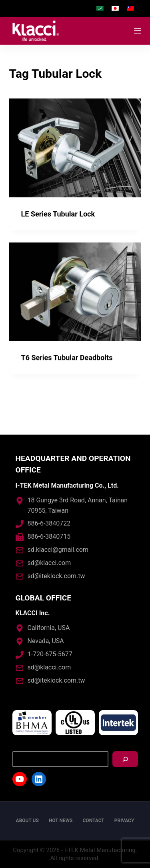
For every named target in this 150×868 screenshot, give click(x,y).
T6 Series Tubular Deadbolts (67, 358)
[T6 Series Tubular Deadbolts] (75, 292)
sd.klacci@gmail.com (58, 550)
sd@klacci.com (49, 563)
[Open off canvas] (138, 31)
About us (27, 821)
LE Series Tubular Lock (58, 214)
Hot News (61, 821)
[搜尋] (125, 759)
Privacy (124, 821)
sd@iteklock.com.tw (56, 576)
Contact (94, 821)
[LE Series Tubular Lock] (75, 148)
